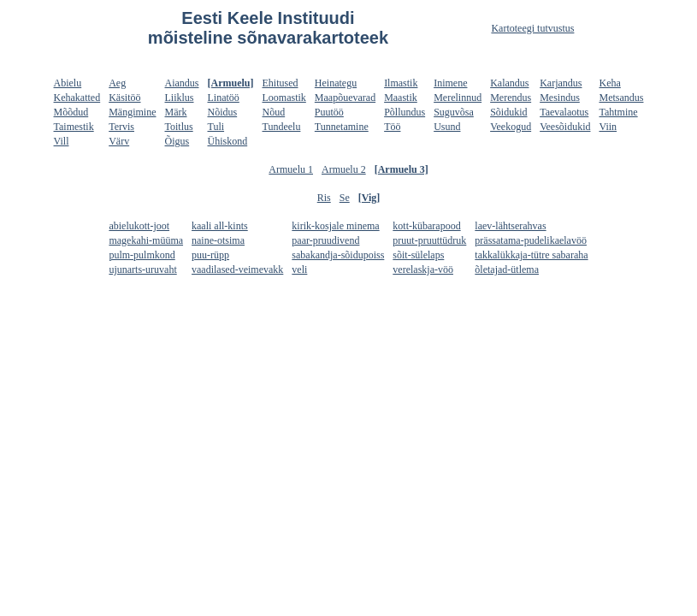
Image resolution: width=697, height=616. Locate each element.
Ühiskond (228, 141)
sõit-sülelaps (418, 255)
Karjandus (561, 83)
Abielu (68, 83)
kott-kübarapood (426, 226)
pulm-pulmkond (142, 255)
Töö (392, 127)
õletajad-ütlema (507, 269)
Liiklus (180, 98)
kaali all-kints (220, 226)
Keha (609, 83)
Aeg (117, 83)
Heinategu (336, 83)
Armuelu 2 (344, 169)
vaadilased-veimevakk (237, 269)
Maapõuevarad (345, 98)
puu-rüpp (210, 255)
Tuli (216, 127)
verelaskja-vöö (423, 269)
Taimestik (74, 127)
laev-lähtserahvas (510, 226)
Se (345, 198)
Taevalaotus (564, 112)
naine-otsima (218, 240)
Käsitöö (124, 98)
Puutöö (329, 112)
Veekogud (511, 127)
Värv (119, 141)
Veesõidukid (565, 127)
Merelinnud (458, 98)
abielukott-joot (139, 226)
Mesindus (560, 98)
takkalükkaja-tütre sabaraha (531, 255)
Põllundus (405, 112)
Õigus (177, 141)
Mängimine (132, 112)
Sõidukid (508, 112)
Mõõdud (71, 112)
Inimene (450, 83)
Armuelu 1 (291, 169)
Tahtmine (618, 112)
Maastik (401, 98)
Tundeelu (282, 127)
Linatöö (224, 98)
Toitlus (179, 127)
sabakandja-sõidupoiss (338, 255)
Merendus (511, 98)
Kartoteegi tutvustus (532, 28)
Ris (324, 198)
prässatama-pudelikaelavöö (531, 240)
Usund (447, 127)
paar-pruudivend (325, 240)
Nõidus (223, 112)
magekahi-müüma (146, 240)
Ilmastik (401, 83)
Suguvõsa (454, 112)
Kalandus (509, 83)
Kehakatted (77, 98)
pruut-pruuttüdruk (429, 240)
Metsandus (621, 98)
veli (299, 269)
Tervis (121, 127)
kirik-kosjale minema (335, 226)
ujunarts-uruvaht (142, 269)
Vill (62, 141)
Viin (608, 127)
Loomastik (284, 98)
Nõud (274, 112)
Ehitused (281, 83)
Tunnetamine (342, 127)
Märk (176, 112)
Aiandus (182, 83)
